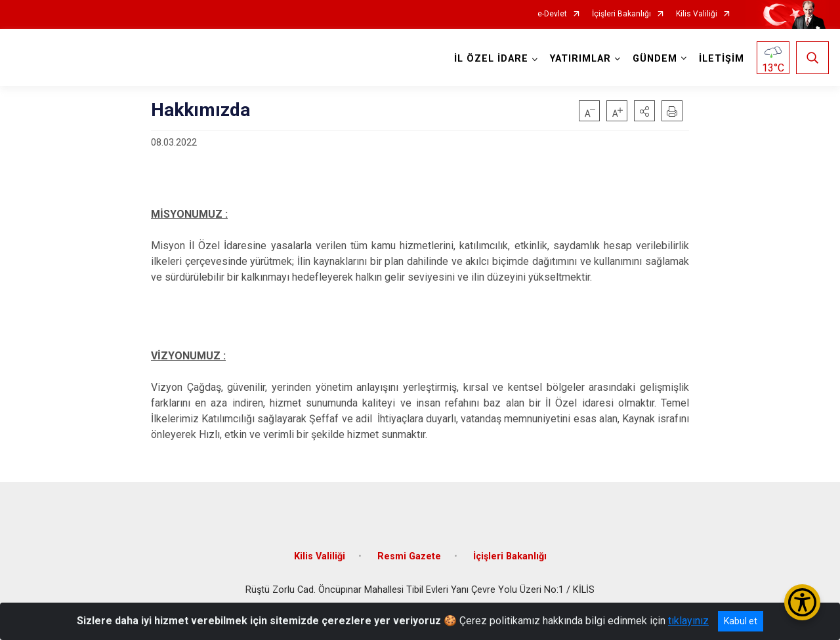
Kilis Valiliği (697, 14)
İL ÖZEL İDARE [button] (491, 59)
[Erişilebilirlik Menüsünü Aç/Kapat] (802, 602)
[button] (644, 111)
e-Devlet (552, 14)
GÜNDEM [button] (655, 59)
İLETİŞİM (722, 59)
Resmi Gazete (409, 556)
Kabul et (741, 621)
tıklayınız (688, 621)
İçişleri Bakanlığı (621, 14)
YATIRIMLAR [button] (580, 59)
